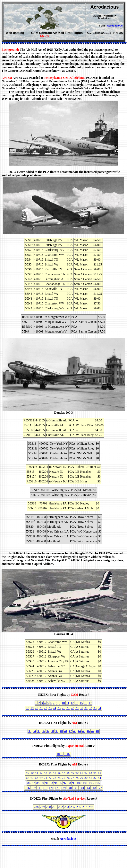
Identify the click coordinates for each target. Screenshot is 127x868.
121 (57, 788)
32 (90, 708)
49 (28, 773)
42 (70, 731)
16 (86, 703)
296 (79, 807)
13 (77, 703)
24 (55, 708)
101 (85, 783)
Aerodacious (115, 26)
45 (84, 731)
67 (32, 778)
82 (95, 778)
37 (48, 731)
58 (68, 773)
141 (75, 788)
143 (81, 788)
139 (63, 788)
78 (77, 778)
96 (60, 783)
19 (32, 708)
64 (95, 773)
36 (43, 731)
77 (72, 778)
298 (91, 807)
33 (95, 708)
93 (51, 783)
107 (33, 788)
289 (42, 807)
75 (63, 778)
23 (50, 708)
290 (48, 807)
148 (94, 788)
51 (37, 773)
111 (39, 788)
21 (41, 708)
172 (100, 788)
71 (46, 778)
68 (37, 778)
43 (75, 731)
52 (41, 773)
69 (41, 778)
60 (77, 773)
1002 (67, 754)
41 (66, 731)
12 (72, 703)
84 (99, 778)
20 (37, 708)
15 (81, 703)
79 (81, 778)
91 (47, 783)
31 (86, 708)
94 (56, 783)
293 (67, 807)
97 (65, 783)
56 (59, 773)
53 (46, 773)
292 (61, 807)
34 (99, 708)
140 (69, 788)
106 (27, 788)
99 (74, 783)
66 (28, 778)
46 (88, 731)
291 (55, 807)
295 (73, 807)
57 (63, 773)
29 (77, 708)
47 (93, 731)
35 (39, 731)
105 (97, 783)
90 (42, 783)
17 (90, 703)
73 (55, 778)
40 (61, 731)
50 (32, 773)
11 (68, 703)
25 (59, 708)
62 (86, 773)
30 (81, 708)
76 (68, 778)
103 (91, 783)
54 (50, 773)
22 (46, 708)
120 (51, 788)
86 (29, 783)
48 (97, 731)
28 (72, 708)
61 (81, 773)
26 (63, 708)
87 (33, 783)
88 (38, 783)
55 (55, 773)
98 (69, 783)
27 (68, 708)
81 (90, 778)
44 (79, 731)
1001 (60, 754)
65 (99, 773)
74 (59, 778)
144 (88, 788)
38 (52, 731)
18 (28, 708)
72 (50, 778)
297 (85, 807)
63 (90, 773)
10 (63, 703)
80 (86, 778)
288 (36, 807)
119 (45, 788)
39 (57, 731)
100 (79, 783)
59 (72, 773)
